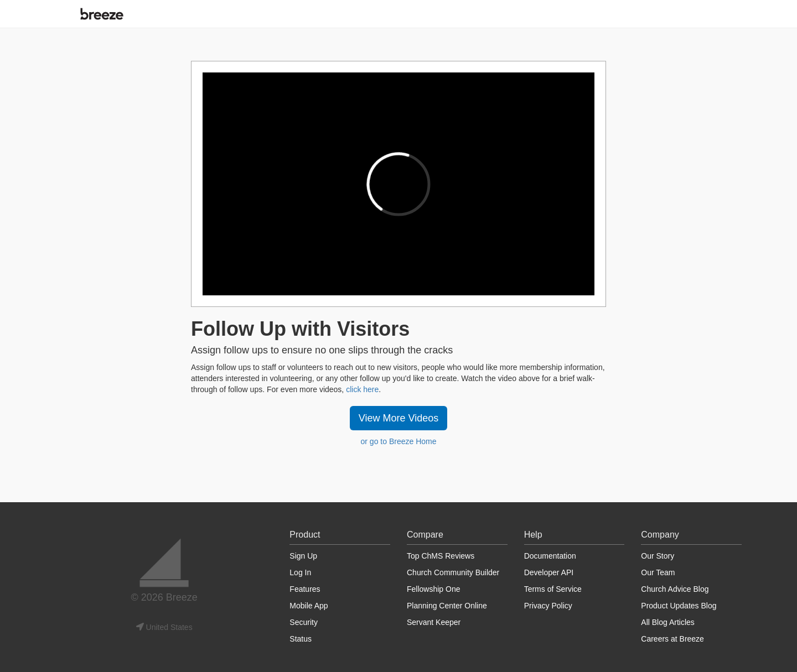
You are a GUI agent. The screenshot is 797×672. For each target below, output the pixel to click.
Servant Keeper (434, 622)
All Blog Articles (667, 622)
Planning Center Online (447, 606)
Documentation (550, 556)
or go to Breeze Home (399, 441)
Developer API (549, 572)
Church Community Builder (453, 572)
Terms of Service (553, 589)
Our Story (658, 556)
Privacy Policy (548, 606)
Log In (300, 572)
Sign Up (303, 556)
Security (304, 622)
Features (305, 589)
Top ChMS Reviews (441, 556)
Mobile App (309, 606)
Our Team (658, 572)
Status (301, 639)
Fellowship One (434, 589)
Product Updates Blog (679, 606)
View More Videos (398, 418)
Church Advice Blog (675, 589)
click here (362, 389)
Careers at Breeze (672, 639)
